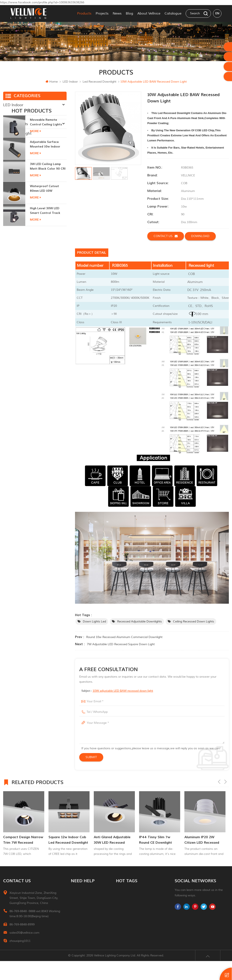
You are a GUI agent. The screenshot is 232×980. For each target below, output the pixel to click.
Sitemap (77, 921)
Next (225, 782)
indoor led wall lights (131, 951)
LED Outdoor (15, 114)
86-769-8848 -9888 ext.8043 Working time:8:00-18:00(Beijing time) (35, 914)
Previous (219, 782)
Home (52, 82)
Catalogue (173, 13)
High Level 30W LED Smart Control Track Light (45, 248)
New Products (16, 124)
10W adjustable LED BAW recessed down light (123, 691)
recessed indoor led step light (137, 913)
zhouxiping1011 (20, 941)
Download (200, 236)
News (117, 13)
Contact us (166, 236)
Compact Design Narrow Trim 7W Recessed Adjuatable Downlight (23, 840)
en (217, 13)
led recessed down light (134, 936)
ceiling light (124, 959)
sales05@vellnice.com (24, 933)
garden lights (125, 928)
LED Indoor (70, 82)
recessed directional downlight (138, 906)
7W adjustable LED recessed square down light (121, 644)
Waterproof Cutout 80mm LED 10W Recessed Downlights (46, 226)
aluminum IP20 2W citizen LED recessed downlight (202, 840)
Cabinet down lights (130, 943)
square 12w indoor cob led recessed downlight (68, 840)
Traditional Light (17, 133)
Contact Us (78, 906)
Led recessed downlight (99, 82)
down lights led (94, 621)
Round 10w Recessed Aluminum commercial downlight (124, 637)
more (35, 169)
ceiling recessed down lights (194, 621)
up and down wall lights (133, 921)
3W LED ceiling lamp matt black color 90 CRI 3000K (48, 204)
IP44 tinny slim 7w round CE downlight (156, 840)
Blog (129, 13)
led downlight (126, 898)
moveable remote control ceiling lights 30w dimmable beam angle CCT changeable (47, 160)
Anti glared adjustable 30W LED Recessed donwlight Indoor (112, 840)
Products (84, 13)
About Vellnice (149, 13)
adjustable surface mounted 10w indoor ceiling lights (45, 182)
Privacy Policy (80, 936)
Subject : (117, 691)
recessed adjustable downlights (139, 621)
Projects (102, 13)
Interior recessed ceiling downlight (138, 891)
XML (74, 928)
